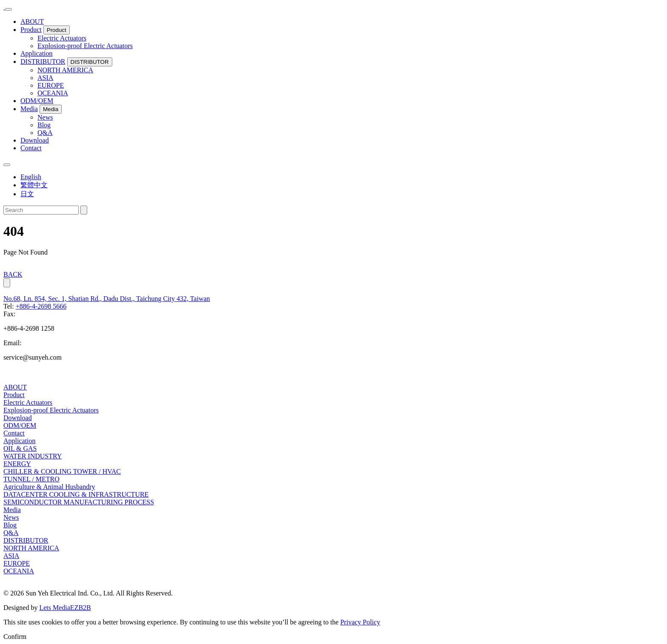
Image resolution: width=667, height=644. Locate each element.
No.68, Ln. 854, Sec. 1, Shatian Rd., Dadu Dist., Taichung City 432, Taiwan (107, 299)
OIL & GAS (20, 448)
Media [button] (51, 109)
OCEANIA (53, 93)
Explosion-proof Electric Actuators (85, 46)
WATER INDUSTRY (33, 456)
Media (29, 109)
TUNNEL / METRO (31, 479)
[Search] (41, 210)
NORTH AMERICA (65, 70)
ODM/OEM (37, 101)
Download (35, 140)
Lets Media (54, 608)
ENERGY (17, 464)
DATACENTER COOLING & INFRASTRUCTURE (76, 494)
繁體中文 (34, 185)
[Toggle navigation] (9, 9)
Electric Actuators (62, 38)
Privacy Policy (360, 622)
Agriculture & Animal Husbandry (49, 487)
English (31, 177)
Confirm (15, 637)
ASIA (45, 78)
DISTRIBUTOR (43, 62)
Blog (44, 125)
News (45, 117)
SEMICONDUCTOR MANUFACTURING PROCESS (79, 502)
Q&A (45, 133)
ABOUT (32, 21)
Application (37, 53)
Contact (31, 148)
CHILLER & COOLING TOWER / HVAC (62, 471)
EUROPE (51, 85)
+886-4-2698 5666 (41, 306)
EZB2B (81, 608)
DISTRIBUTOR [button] (90, 62)
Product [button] (57, 30)
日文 (27, 194)
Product (31, 30)
